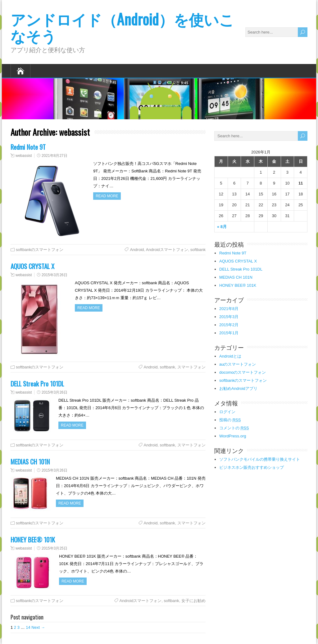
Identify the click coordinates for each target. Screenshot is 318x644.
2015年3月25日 (55, 548)
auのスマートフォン (238, 364)
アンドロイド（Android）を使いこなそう (122, 27)
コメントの (234, 428)
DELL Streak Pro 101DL (37, 384)
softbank (198, 250)
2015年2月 (229, 325)
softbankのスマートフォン (40, 250)
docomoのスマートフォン (243, 372)
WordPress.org (233, 436)
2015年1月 (229, 333)
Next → (38, 627)
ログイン (227, 412)
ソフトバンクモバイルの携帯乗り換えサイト (260, 459)
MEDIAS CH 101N (30, 461)
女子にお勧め (193, 601)
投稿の (230, 420)
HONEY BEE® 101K (33, 539)
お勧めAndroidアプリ (238, 388)
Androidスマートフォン (167, 250)
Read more (107, 196)
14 (28, 627)
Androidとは (230, 356)
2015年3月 (229, 317)
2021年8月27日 (55, 156)
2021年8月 (229, 309)
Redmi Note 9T (28, 147)
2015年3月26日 (55, 275)
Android (137, 250)
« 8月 (222, 227)
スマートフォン (191, 367)
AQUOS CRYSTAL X (32, 266)
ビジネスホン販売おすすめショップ (252, 467)
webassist (24, 156)
